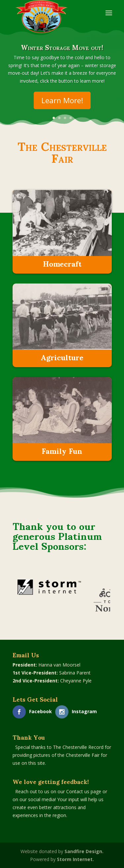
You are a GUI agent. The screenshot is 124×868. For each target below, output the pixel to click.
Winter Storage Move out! (62, 51)
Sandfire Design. (84, 851)
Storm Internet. (75, 859)
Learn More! (62, 104)
